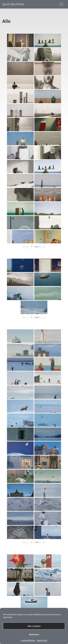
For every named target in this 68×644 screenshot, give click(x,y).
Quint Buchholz (13, 4)
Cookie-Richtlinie (28, 640)
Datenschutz (42, 640)
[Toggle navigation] (61, 4)
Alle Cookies (34, 626)
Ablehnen (34, 634)
